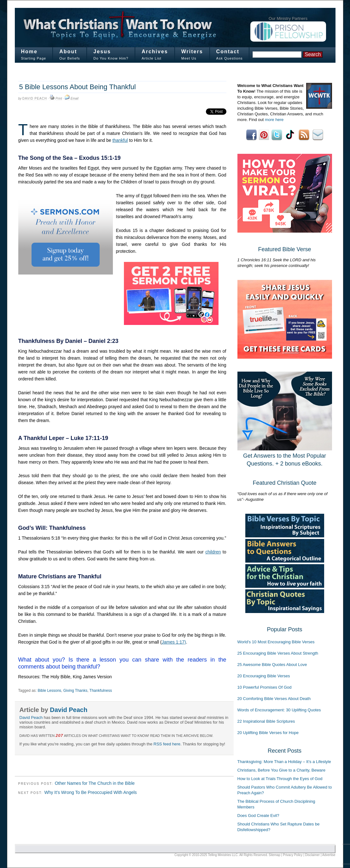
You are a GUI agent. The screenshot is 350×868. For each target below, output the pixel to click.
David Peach (35, 98)
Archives (155, 52)
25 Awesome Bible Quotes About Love (272, 665)
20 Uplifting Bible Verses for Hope (268, 733)
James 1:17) (174, 642)
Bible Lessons (49, 691)
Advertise (329, 855)
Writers (192, 52)
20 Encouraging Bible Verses (264, 676)
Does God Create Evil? (258, 816)
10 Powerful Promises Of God (265, 687)
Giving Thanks (75, 691)
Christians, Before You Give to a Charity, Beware (281, 770)
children (213, 552)
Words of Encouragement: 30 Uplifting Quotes (279, 710)
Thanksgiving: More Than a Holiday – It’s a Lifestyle (284, 762)
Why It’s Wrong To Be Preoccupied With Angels (90, 792)
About (68, 52)
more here (274, 120)
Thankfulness (101, 691)
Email (75, 98)
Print (59, 98)
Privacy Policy (293, 855)
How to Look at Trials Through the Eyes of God (280, 779)
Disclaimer (313, 855)
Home (29, 52)
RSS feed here (167, 744)
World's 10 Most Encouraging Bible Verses (276, 642)
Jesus (102, 52)
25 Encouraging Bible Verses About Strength (278, 653)
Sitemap (274, 855)
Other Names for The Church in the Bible (95, 783)
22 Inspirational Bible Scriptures (266, 721)
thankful (120, 140)
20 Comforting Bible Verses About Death (274, 699)
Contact (228, 52)
